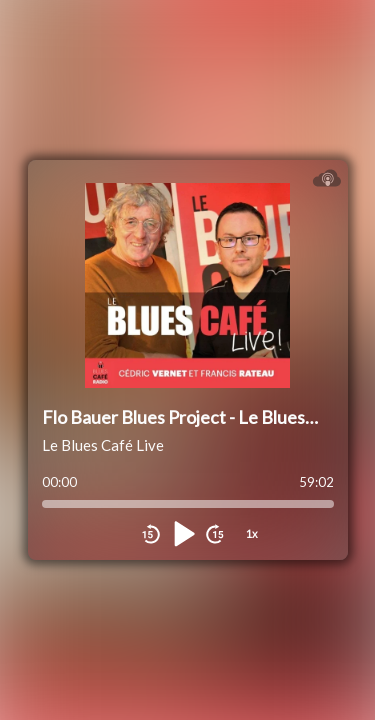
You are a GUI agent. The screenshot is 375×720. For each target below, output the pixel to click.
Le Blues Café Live (103, 445)
